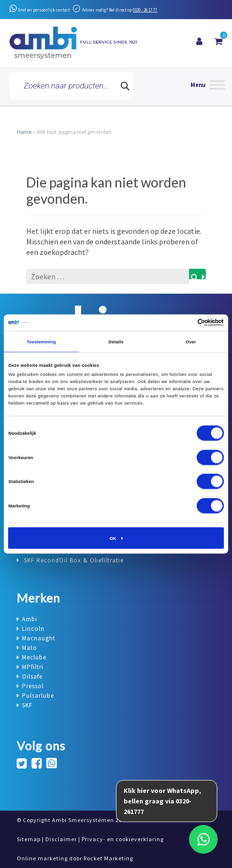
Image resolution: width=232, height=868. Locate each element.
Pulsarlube (38, 696)
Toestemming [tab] (41, 341)
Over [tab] (191, 341)
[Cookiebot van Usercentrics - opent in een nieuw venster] (182, 322)
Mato (30, 648)
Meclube (34, 657)
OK (113, 538)
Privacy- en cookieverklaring (123, 839)
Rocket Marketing (108, 858)
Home (24, 132)
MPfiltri (33, 667)
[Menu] (208, 86)
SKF (27, 705)
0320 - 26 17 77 (145, 10)
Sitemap (29, 839)
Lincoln (33, 629)
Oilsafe (32, 676)
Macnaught (39, 638)
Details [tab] (116, 341)
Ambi (30, 619)
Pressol (33, 686)
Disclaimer (61, 839)
